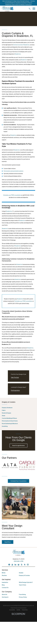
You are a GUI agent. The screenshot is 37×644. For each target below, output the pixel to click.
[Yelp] (22, 565)
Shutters (4, 575)
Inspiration (5, 582)
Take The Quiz (15, 377)
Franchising (22, 594)
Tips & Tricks (22, 585)
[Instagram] (28, 565)
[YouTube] (12, 565)
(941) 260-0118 (18, 561)
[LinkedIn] (15, 565)
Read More (8, 542)
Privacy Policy (23, 597)
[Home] (8, 9)
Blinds (4, 573)
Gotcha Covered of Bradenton (21, 45)
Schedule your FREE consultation (12, 195)
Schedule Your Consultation (18, 481)
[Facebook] (9, 565)
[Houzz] (25, 565)
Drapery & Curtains (24, 575)
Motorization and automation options (13, 171)
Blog (3, 585)
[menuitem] (19, 408)
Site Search (5, 597)
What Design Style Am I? (26, 582)
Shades (21, 573)
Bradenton (18, 54)
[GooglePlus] (18, 565)
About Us (4, 594)
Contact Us (5, 587)
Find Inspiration (15, 390)
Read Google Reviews (19, 445)
